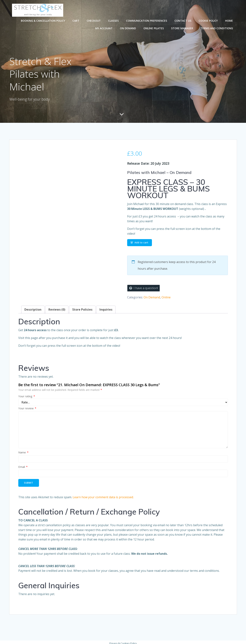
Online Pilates (154, 28)
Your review (27, 406)
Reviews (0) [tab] (57, 307)
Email (23, 465)
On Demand (128, 28)
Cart (76, 20)
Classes (114, 20)
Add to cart (141, 240)
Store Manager (183, 28)
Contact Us (183, 20)
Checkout (94, 20)
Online (166, 295)
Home (229, 20)
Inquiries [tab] (106, 307)
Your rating (27, 394)
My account (104, 28)
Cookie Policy (209, 20)
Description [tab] (33, 307)
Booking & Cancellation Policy (43, 20)
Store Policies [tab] (82, 307)
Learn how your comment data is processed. (103, 495)
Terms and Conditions (217, 28)
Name (23, 450)
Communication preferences (147, 20)
